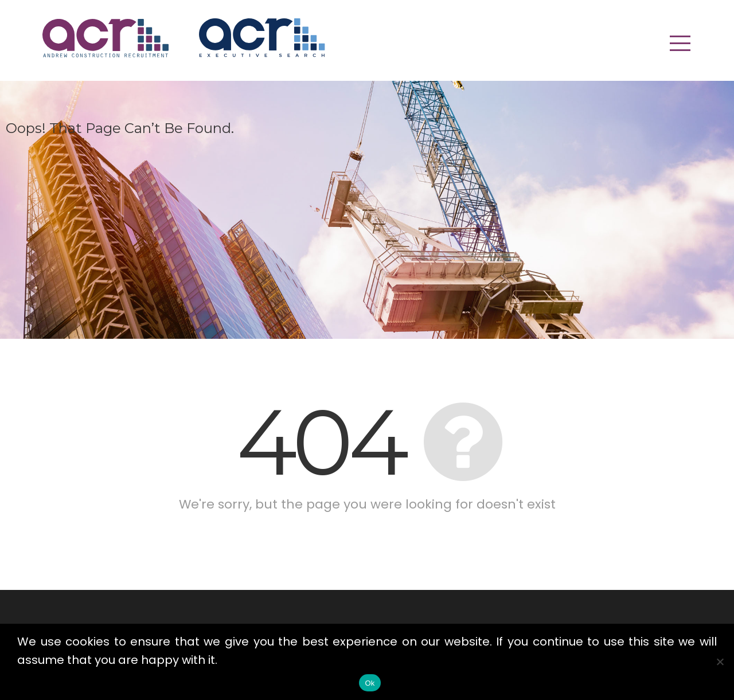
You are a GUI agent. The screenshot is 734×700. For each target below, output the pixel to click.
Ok (370, 683)
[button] (680, 43)
